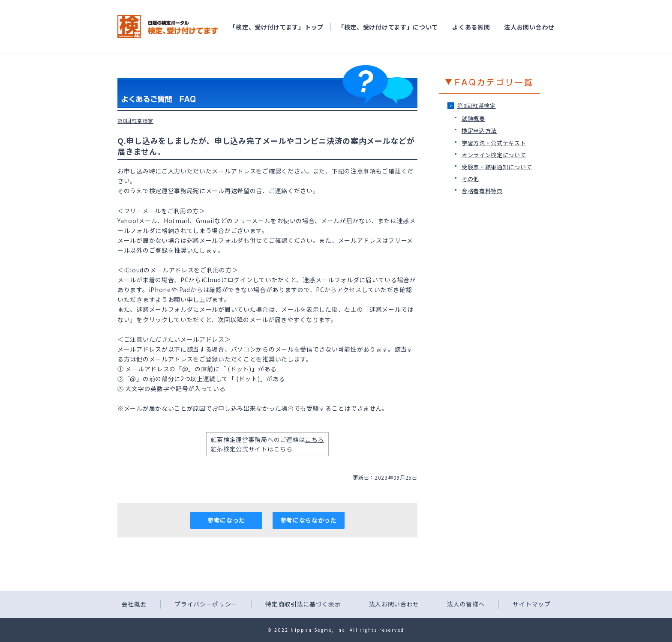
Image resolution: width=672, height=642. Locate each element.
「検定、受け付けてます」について (388, 27)
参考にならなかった (309, 520)
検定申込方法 (479, 130)
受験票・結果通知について (497, 167)
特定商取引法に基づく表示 (303, 604)
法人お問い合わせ (529, 27)
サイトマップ (531, 604)
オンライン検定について (494, 155)
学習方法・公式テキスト (494, 143)
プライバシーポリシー (206, 604)
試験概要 (473, 118)
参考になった (226, 520)
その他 (470, 179)
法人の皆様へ (466, 604)
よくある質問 (471, 27)
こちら (315, 439)
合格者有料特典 (482, 191)
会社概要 (134, 604)
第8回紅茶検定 (477, 106)
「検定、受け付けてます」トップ (276, 27)
